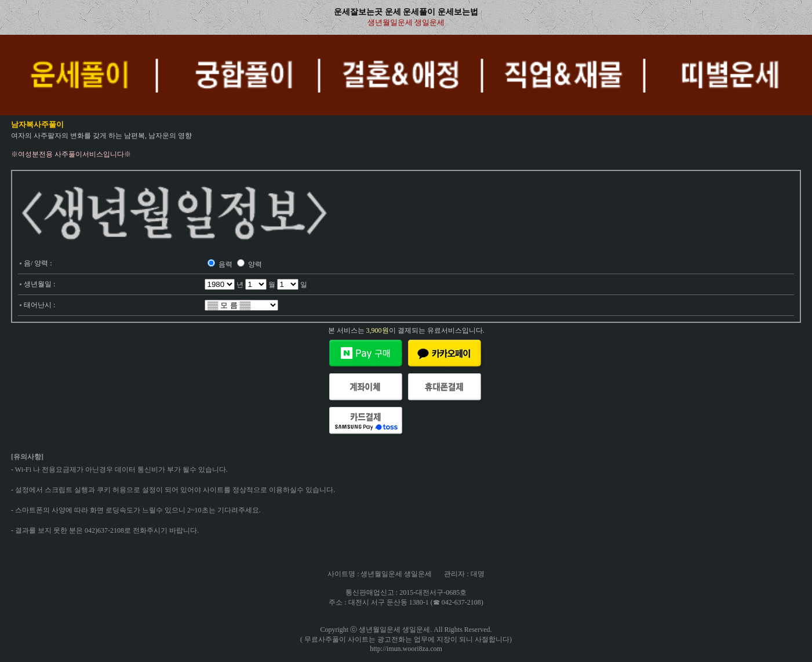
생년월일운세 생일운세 (406, 22)
